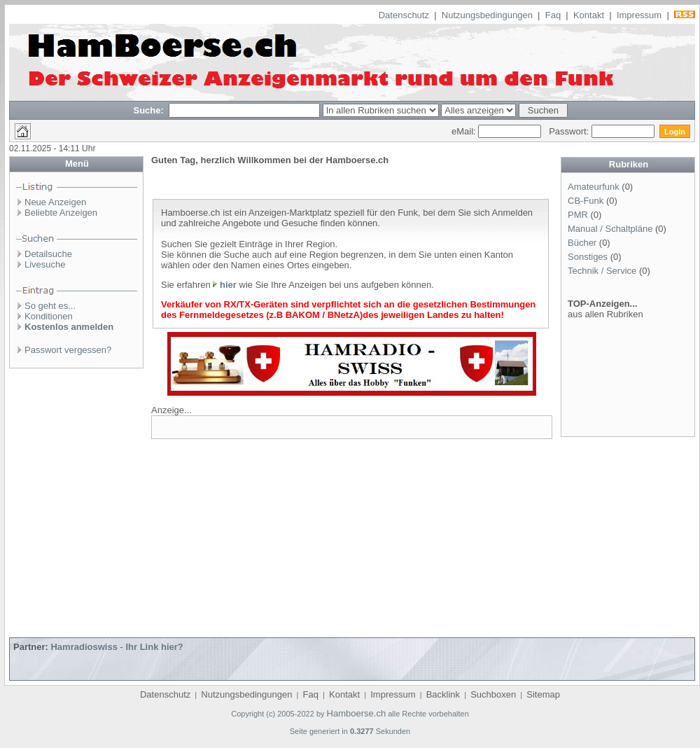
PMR (578, 215)
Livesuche (45, 264)
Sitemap (543, 694)
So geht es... (50, 306)
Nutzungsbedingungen (487, 15)
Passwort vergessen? (68, 350)
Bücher (582, 243)
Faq (553, 15)
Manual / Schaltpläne (610, 229)
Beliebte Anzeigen (61, 213)
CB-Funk (586, 201)
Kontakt (589, 15)
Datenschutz (404, 15)
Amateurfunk (594, 187)
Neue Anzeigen (55, 202)
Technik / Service (602, 271)
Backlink (443, 694)
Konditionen (49, 316)
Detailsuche (48, 254)
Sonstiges (588, 257)
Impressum (639, 15)
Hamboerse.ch (357, 713)
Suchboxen (493, 694)
